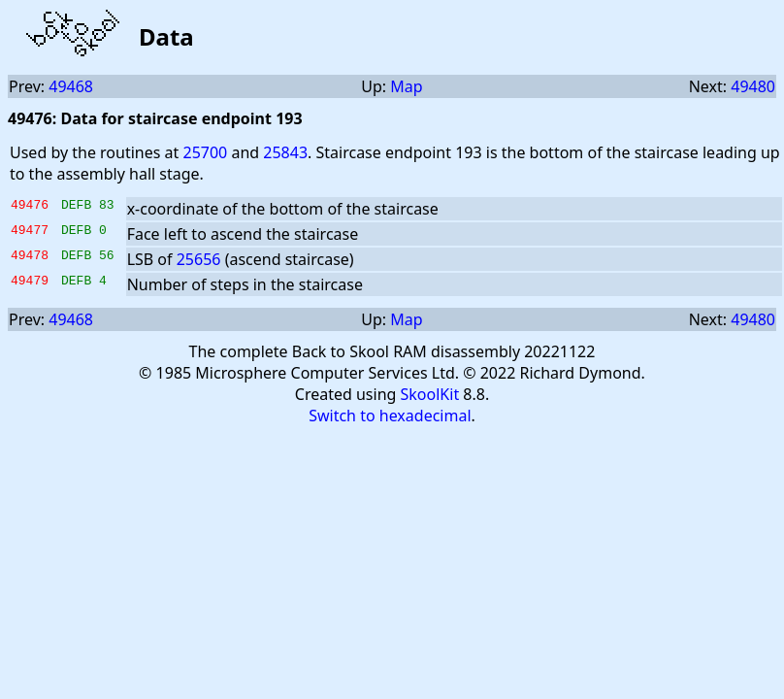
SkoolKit (430, 394)
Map (406, 86)
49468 (71, 86)
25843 (285, 152)
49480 (753, 86)
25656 (199, 259)
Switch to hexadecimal (390, 416)
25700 (205, 152)
